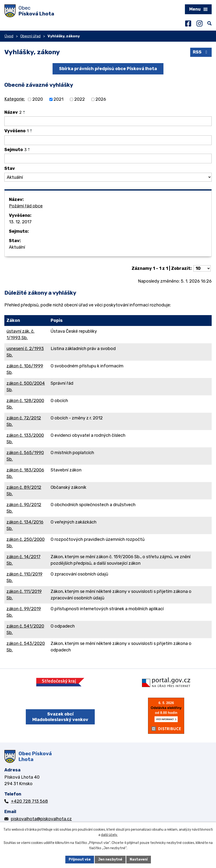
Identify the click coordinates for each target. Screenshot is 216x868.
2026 (101, 99)
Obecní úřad (30, 36)
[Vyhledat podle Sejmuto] (108, 159)
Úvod (9, 36)
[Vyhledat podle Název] (108, 121)
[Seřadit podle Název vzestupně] (24, 111)
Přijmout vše (80, 859)
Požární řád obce (26, 206)
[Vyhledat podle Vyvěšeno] (108, 140)
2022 (80, 99)
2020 (38, 99)
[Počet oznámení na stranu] (202, 268)
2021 (58, 99)
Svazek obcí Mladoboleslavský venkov (60, 717)
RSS (201, 52)
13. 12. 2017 (20, 222)
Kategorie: (15, 99)
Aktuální (17, 247)
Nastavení (139, 859)
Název (13, 112)
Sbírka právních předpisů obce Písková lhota (108, 69)
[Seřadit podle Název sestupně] (24, 113)
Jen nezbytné (110, 859)
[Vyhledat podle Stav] (108, 177)
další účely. (109, 835)
